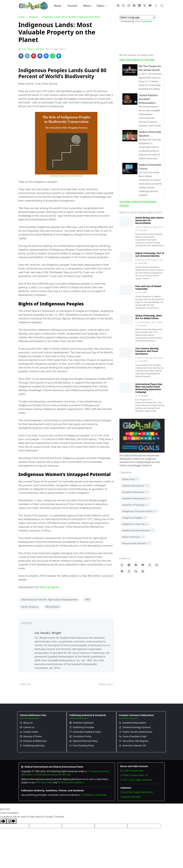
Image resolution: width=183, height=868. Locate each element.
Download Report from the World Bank (66, 176)
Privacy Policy (45, 782)
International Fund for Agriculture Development (49, 600)
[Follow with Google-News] (118, 6)
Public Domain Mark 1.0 (134, 775)
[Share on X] (27, 56)
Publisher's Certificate (94, 795)
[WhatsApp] (122, 565)
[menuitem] (58, 6)
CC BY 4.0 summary (132, 771)
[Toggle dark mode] (156, 6)
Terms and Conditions (71, 782)
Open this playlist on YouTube (137, 60)
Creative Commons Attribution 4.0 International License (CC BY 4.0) (65, 773)
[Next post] (42, 684)
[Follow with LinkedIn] (139, 6)
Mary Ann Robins (160, 227)
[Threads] (129, 571)
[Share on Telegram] (59, 56)
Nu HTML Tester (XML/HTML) (137, 792)
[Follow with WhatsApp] (124, 6)
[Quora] (136, 571)
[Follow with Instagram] (129, 6)
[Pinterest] (136, 565)
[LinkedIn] (129, 565)
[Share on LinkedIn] (40, 56)
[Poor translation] (12, 821)
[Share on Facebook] (21, 56)
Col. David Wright (143, 322)
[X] (150, 565)
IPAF (88, 600)
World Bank (52, 607)
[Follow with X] (145, 6)
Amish (138, 227)
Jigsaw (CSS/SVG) (130, 797)
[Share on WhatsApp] (52, 56)
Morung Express (50, 587)
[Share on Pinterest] (34, 56)
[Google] (143, 571)
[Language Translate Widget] (137, 17)
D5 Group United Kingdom (147, 260)
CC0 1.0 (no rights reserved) (136, 780)
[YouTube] (143, 565)
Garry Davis (158, 358)
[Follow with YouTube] (150, 6)
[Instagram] (157, 565)
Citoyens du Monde (144, 358)
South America (30, 607)
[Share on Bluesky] (46, 56)
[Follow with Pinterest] (134, 6)
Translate (144, 21)
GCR (154, 322)
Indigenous (147, 227)
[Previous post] (90, 684)
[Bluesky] (122, 571)
